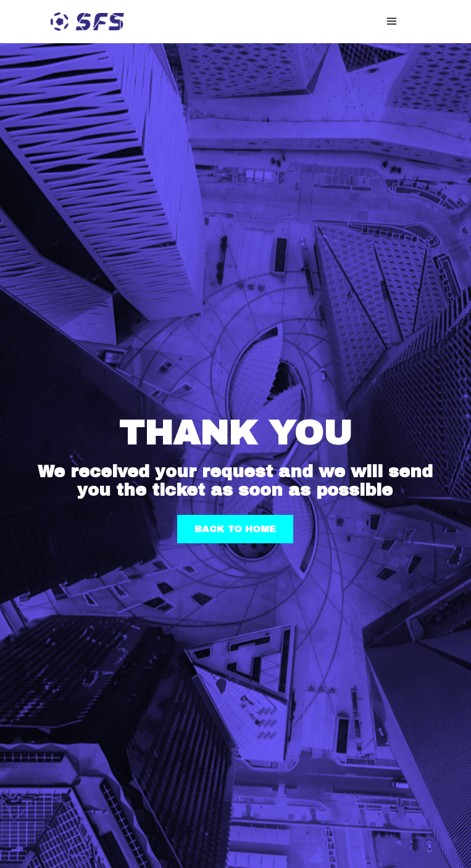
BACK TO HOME (235, 529)
